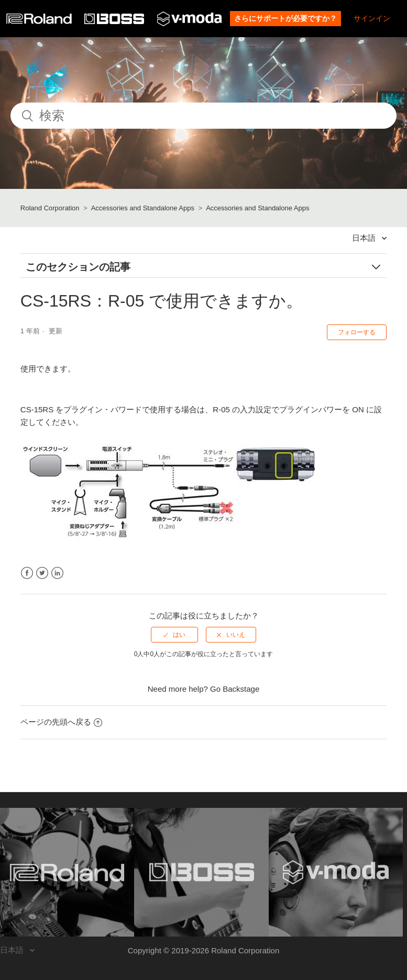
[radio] (174, 635)
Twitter (42, 573)
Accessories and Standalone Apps (143, 208)
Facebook (27, 573)
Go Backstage (235, 689)
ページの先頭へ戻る (61, 722)
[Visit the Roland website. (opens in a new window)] (67, 872)
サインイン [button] (372, 18)
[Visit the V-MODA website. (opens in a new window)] (336, 872)
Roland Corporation (50, 208)
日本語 (365, 238)
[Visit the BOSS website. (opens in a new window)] (201, 872)
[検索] (203, 116)
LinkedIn (57, 573)
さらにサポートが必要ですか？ (285, 18)
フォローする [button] (357, 332)
